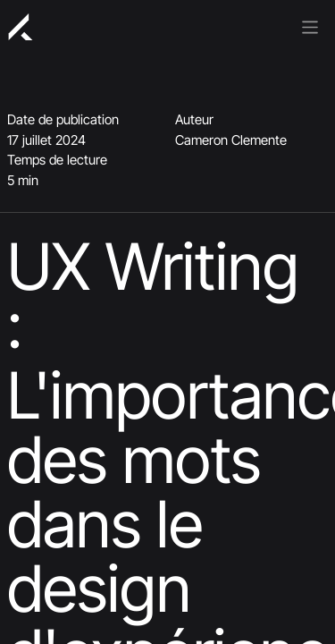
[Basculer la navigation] (310, 26)
